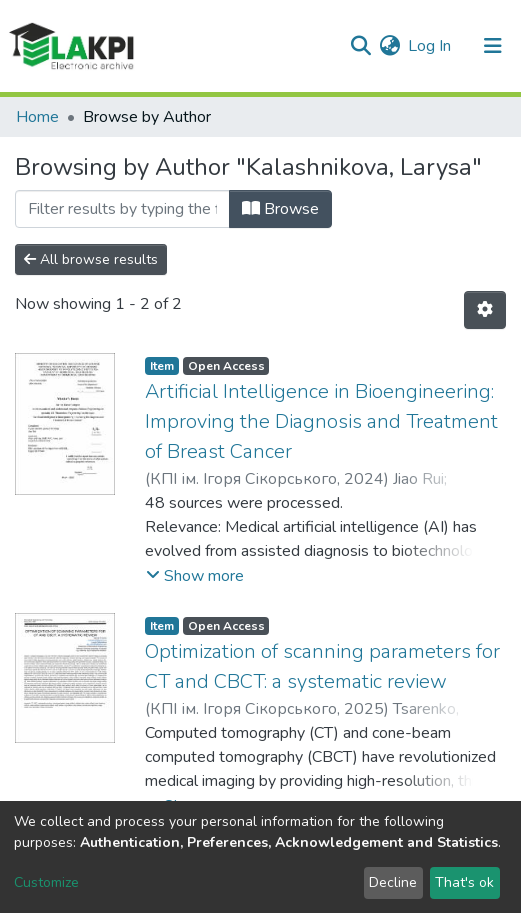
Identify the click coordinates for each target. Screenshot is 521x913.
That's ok (464, 882)
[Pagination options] (485, 310)
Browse (280, 209)
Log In (430, 46)
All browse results (91, 259)
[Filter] (122, 209)
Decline (393, 882)
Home (37, 117)
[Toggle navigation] (493, 46)
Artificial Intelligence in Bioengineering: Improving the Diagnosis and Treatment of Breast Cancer (321, 421)
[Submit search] (360, 46)
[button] (389, 46)
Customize (46, 882)
